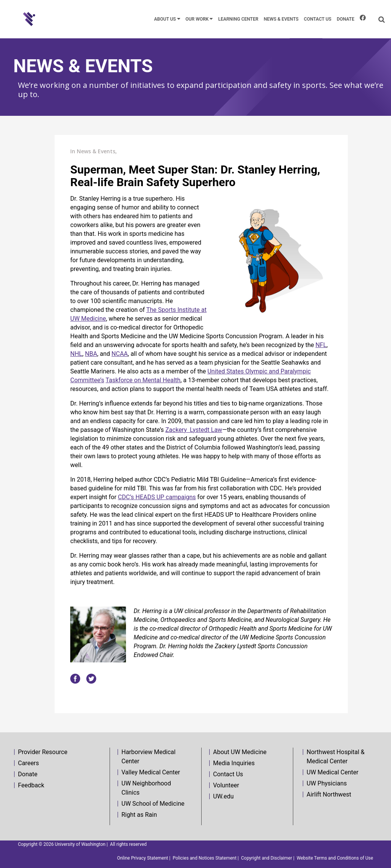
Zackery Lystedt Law (194, 430)
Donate (28, 774)
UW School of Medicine (153, 804)
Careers (28, 763)
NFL (321, 345)
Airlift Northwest (329, 794)
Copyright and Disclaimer (267, 858)
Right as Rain (139, 815)
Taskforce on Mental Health (143, 380)
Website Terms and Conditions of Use (335, 858)
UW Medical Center (333, 772)
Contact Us (228, 774)
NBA (91, 354)
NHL (76, 354)
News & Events (96, 151)
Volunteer (226, 785)
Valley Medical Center (151, 772)
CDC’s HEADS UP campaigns (157, 497)
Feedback (31, 785)
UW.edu (223, 796)
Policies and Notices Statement (204, 858)
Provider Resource (43, 752)
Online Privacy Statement (142, 858)
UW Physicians (327, 783)
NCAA (120, 354)
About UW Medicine (240, 752)
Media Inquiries (234, 763)
